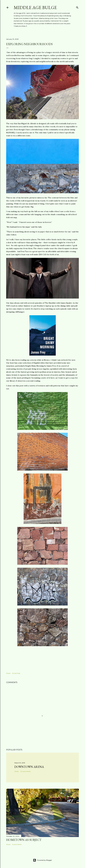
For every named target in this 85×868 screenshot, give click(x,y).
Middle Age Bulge (35, 7)
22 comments (25, 771)
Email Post (16, 673)
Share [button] (8, 673)
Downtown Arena (29, 767)
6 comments (17, 844)
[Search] (77, 7)
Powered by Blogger (42, 860)
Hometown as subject (24, 840)
